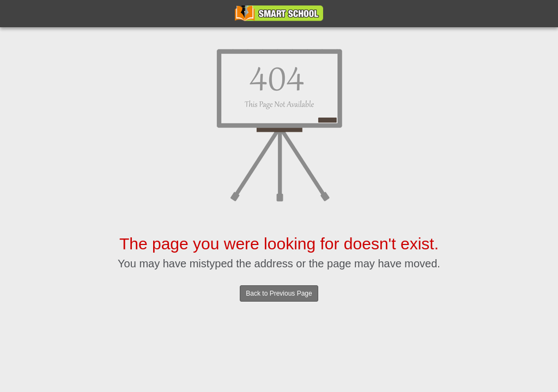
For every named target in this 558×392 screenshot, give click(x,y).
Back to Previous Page (279, 293)
